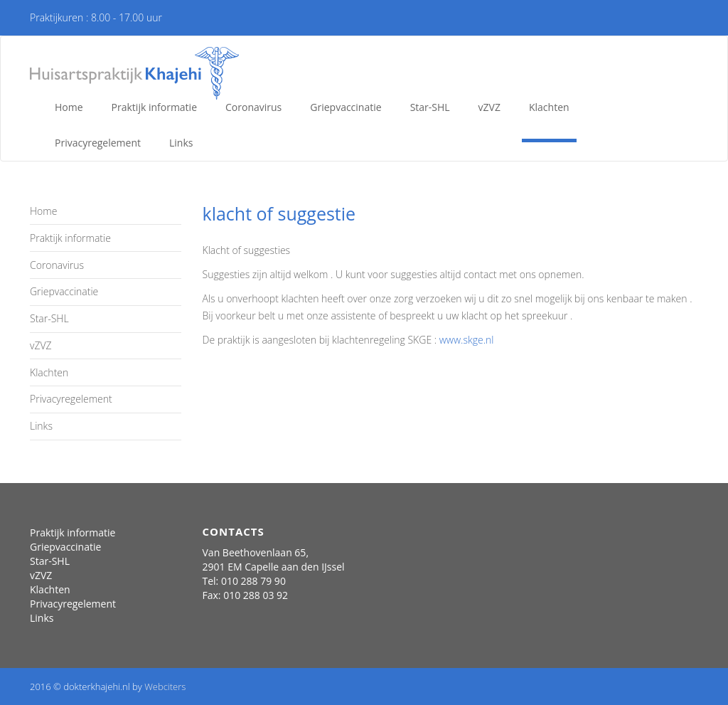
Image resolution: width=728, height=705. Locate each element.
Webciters (165, 687)
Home (69, 107)
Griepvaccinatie (346, 107)
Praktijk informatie (154, 107)
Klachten (549, 107)
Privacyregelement (98, 143)
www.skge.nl (467, 340)
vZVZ (489, 107)
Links (181, 143)
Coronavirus (253, 107)
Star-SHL (430, 107)
